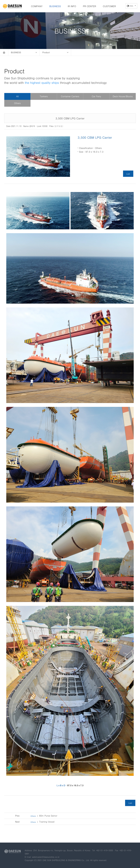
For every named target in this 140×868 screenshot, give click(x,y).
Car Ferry (96, 96)
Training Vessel (42, 822)
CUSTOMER (109, 6)
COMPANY (37, 6)
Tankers (44, 96)
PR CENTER (89, 6)
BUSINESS (55, 6)
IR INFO (72, 6)
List (128, 174)
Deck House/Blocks (123, 96)
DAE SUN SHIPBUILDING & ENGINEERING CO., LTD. (12, 6)
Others (17, 103)
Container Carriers (70, 96)
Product (46, 52)
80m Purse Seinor (44, 816)
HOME (4, 52)
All (17, 96)
